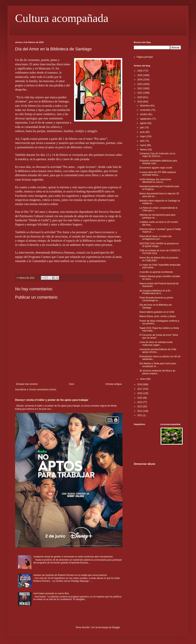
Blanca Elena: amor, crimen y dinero (158, 316)
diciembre (145, 106)
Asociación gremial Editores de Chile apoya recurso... (158, 351)
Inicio (72, 384)
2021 (140, 93)
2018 (140, 384)
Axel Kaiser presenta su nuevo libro (51, 593)
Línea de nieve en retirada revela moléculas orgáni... (156, 344)
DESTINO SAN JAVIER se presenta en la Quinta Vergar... (159, 245)
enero (143, 379)
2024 (140, 80)
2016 (140, 393)
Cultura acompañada (62, 18)
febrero (144, 150)
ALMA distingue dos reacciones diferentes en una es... (155, 181)
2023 (140, 84)
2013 (140, 407)
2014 (140, 402)
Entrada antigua (114, 384)
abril (142, 141)
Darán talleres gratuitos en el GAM (157, 312)
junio (143, 132)
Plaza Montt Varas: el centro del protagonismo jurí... (155, 238)
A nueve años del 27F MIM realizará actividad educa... (158, 174)
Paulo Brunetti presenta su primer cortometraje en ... (156, 299)
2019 (140, 102)
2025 (140, 75)
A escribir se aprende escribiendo (156, 272)
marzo (144, 145)
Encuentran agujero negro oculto (156, 168)
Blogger (116, 627)
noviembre (146, 110)
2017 (140, 389)
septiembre (146, 119)
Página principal (145, 57)
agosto (144, 123)
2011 (140, 415)
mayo (143, 136)
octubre (144, 114)
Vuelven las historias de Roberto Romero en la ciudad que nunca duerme (70, 575)
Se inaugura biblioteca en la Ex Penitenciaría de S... (155, 292)
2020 (140, 97)
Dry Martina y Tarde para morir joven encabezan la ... (158, 365)
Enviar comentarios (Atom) (43, 390)
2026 (140, 71)
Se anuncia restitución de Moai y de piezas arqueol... (157, 372)
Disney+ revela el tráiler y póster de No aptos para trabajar (52, 400)
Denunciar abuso (145, 464)
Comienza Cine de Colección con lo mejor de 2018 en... (157, 155)
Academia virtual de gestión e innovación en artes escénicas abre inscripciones (73, 557)
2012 (140, 411)
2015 (140, 398)
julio (142, 128)
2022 (140, 88)
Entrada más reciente (27, 384)
